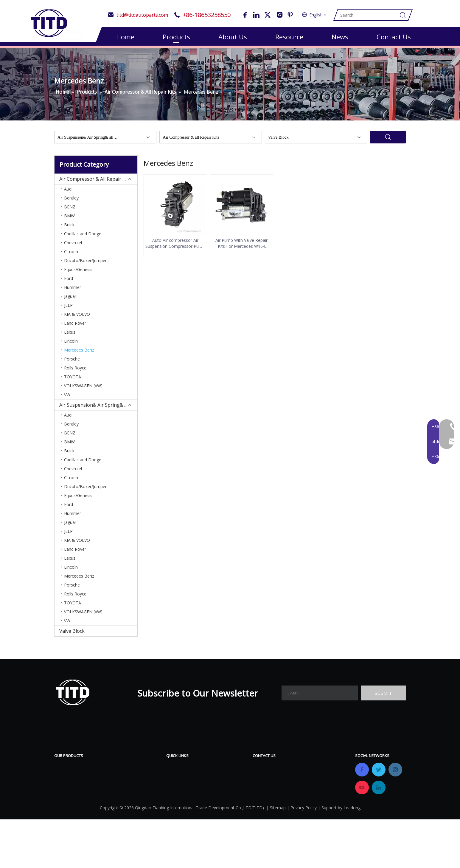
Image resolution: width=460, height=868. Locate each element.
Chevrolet (73, 246)
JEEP (68, 308)
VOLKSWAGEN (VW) (83, 389)
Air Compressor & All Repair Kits (95, 182)
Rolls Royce (75, 371)
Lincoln (71, 344)
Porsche (72, 362)
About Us (233, 37)
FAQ (217, 778)
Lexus (70, 335)
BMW (69, 219)
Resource (289, 37)
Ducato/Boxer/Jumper (85, 263)
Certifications (181, 796)
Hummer (73, 290)
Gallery (220, 787)
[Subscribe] (383, 696)
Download (223, 769)
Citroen (71, 254)
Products (176, 37)
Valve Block (72, 634)
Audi (68, 192)
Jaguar (70, 299)
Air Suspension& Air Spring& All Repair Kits (98, 408)
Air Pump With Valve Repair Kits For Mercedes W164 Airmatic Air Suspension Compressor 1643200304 (241, 246)
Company (177, 787)
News (340, 37)
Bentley (71, 201)
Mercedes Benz (79, 353)
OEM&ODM (179, 805)
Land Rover (75, 326)
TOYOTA (73, 380)
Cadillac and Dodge (83, 237)
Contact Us (394, 37)
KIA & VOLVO (77, 317)
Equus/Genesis (78, 272)
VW (67, 398)
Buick (69, 228)
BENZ (70, 210)
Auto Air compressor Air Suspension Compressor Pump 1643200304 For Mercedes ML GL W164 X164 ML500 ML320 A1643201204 (175, 246)
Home (125, 37)
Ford (69, 281)
